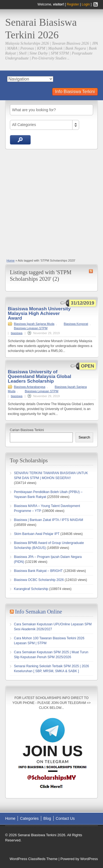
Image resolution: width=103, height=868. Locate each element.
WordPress (89, 859)
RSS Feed (96, 4)
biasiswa (17, 333)
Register (73, 4)
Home (11, 260)
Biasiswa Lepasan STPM (31, 328)
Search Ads (20, 140)
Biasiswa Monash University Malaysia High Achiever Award (39, 313)
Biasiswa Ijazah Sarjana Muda (34, 324)
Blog (47, 818)
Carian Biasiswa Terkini (27, 430)
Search (84, 437)
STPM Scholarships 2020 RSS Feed (91, 271)
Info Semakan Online (39, 612)
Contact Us (65, 818)
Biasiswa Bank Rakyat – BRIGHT (38, 571)
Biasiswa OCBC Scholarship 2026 (39, 580)
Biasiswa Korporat (76, 324)
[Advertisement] (51, 203)
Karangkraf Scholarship (31, 589)
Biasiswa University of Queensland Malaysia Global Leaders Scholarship (40, 376)
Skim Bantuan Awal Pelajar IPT (37, 534)
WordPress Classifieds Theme (34, 859)
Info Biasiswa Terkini (75, 92)
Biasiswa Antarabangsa (30, 387)
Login (86, 4)
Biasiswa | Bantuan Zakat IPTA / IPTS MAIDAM (49, 520)
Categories (29, 818)
